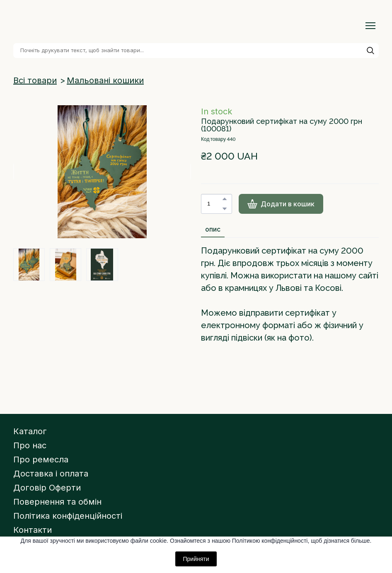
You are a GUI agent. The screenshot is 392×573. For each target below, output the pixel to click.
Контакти (33, 530)
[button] (370, 51)
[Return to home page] (62, 26)
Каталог (30, 431)
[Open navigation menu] (370, 26)
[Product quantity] (214, 204)
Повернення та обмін (57, 502)
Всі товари (35, 80)
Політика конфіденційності (68, 516)
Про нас (30, 445)
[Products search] (196, 51)
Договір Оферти (47, 488)
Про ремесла (41, 459)
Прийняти (196, 559)
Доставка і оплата (51, 474)
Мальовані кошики (105, 80)
